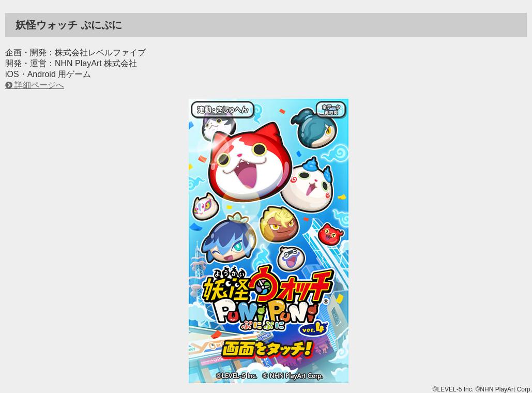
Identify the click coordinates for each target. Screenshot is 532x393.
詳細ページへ (39, 85)
